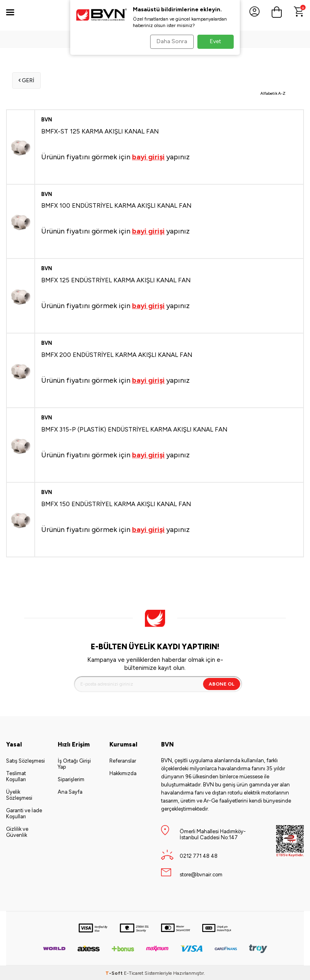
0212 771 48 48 (199, 855)
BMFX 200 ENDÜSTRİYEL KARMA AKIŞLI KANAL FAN (117, 354)
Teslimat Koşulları (16, 776)
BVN (47, 119)
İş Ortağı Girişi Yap (74, 763)
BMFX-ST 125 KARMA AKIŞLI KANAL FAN (100, 130)
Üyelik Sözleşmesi (19, 794)
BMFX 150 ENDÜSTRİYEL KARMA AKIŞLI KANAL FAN (116, 503)
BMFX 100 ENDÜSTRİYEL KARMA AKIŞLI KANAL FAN (116, 205)
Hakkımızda (123, 773)
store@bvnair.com (201, 874)
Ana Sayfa (70, 791)
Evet (216, 41)
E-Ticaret (134, 972)
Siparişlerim (71, 779)
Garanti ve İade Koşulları (24, 813)
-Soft (115, 972)
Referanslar (123, 760)
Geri (25, 80)
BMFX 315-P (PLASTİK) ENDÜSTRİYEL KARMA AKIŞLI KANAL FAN (134, 428)
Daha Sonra (170, 41)
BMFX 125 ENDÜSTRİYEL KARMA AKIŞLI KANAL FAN (116, 279)
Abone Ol (222, 683)
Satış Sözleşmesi (25, 760)
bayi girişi (148, 156)
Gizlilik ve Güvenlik (17, 831)
